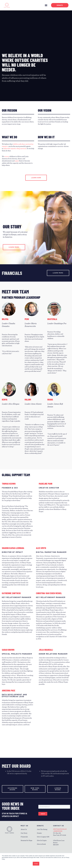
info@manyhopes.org (60, 829)
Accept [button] (36, 864)
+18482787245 (58, 831)
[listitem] (18, 572)
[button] (46, 5)
